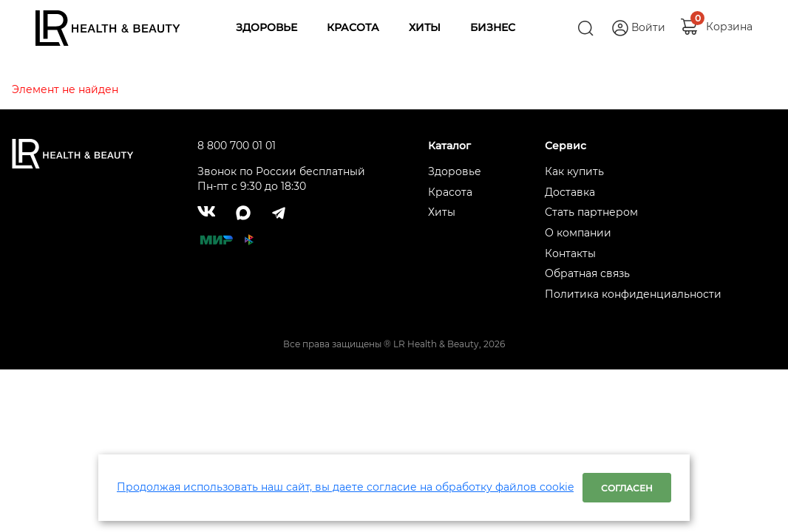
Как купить (574, 171)
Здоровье (455, 171)
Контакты (570, 253)
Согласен (627, 488)
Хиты (442, 212)
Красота (450, 192)
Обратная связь (587, 273)
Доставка (570, 192)
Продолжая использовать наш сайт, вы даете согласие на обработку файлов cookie (345, 487)
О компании (578, 233)
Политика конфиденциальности (633, 294)
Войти (648, 27)
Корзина (729, 23)
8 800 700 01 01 (237, 146)
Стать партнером (591, 212)
